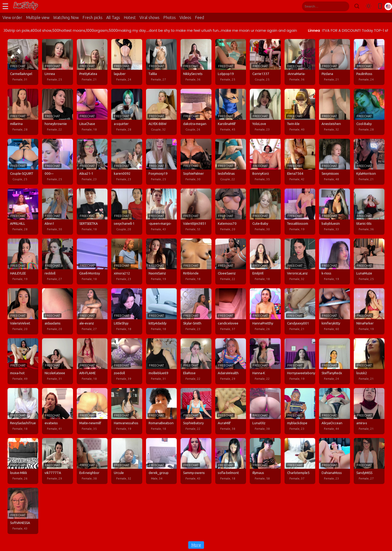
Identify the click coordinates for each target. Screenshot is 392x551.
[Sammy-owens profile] (196, 461)
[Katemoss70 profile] (231, 211)
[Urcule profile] (127, 461)
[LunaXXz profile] (265, 411)
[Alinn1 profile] (57, 211)
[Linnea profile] (57, 62)
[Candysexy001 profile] (300, 311)
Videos (185, 17)
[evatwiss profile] (57, 411)
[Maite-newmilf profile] (92, 411)
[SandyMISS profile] (369, 461)
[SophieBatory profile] (196, 411)
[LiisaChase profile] (92, 112)
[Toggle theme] (368, 6)
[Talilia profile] (161, 62)
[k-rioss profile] (334, 261)
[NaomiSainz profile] (161, 261)
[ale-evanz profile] (92, 311)
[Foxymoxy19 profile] (161, 162)
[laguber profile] (127, 62)
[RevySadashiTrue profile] (23, 411)
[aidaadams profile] (57, 311)
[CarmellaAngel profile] (23, 62)
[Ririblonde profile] (196, 261)
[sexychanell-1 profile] (127, 211)
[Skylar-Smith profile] (196, 311)
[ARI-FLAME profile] (92, 361)
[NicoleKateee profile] (57, 361)
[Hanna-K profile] (265, 361)
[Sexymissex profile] (334, 162)
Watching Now (66, 17)
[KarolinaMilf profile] (231, 112)
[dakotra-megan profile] (196, 112)
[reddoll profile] (57, 261)
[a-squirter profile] (127, 112)
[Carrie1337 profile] (265, 62)
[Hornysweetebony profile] (300, 361)
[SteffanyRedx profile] (334, 361)
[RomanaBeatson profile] (161, 411)
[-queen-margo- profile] (161, 211)
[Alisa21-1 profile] (92, 162)
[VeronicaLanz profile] (300, 261)
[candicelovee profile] (231, 311)
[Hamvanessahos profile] (127, 411)
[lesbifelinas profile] (231, 162)
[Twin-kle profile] (300, 112)
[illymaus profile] (265, 461)
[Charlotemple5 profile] (300, 461)
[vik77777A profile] (57, 461)
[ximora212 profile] (127, 261)
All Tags (113, 17)
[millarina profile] (23, 112)
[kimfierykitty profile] (334, 311)
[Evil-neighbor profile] (92, 461)
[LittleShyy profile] (127, 311)
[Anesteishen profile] (334, 112)
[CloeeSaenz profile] (231, 261)
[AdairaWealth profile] (231, 361)
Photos (169, 17)
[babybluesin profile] (334, 211)
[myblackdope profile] (300, 411)
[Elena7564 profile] (300, 162)
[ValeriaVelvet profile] (23, 311)
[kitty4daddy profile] (161, 311)
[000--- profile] (57, 162)
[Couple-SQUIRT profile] (23, 162)
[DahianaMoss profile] (334, 461)
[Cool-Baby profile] (369, 112)
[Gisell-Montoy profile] (92, 261)
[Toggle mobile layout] (380, 6)
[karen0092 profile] (127, 162)
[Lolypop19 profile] (231, 62)
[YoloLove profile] (265, 112)
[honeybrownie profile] (57, 112)
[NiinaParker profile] (369, 311)
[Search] (357, 6)
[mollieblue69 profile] (161, 361)
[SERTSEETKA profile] (92, 211)
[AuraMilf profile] (231, 411)
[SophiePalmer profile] (196, 162)
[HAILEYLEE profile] (23, 261)
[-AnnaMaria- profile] (300, 62)
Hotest (130, 17)
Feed (199, 17)
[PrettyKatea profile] (92, 62)
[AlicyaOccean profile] (334, 411)
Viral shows (149, 17)
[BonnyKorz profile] (265, 162)
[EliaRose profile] (196, 361)
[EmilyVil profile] (265, 261)
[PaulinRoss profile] (369, 62)
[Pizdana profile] (334, 62)
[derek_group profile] (161, 461)
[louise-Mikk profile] (23, 461)
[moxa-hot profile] (23, 361)
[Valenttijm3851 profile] (196, 211)
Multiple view (38, 17)
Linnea (346, 30)
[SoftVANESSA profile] (23, 511)
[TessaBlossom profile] (300, 211)
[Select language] (388, 6)
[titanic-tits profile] (369, 211)
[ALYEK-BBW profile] (161, 112)
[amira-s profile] (369, 411)
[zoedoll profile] (127, 361)
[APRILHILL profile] (23, 211)
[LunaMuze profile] (369, 261)
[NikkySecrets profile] (196, 62)
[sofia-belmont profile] (231, 461)
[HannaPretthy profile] (265, 311)
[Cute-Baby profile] (265, 211)
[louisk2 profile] (369, 361)
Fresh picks (92, 17)
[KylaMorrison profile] (369, 162)
